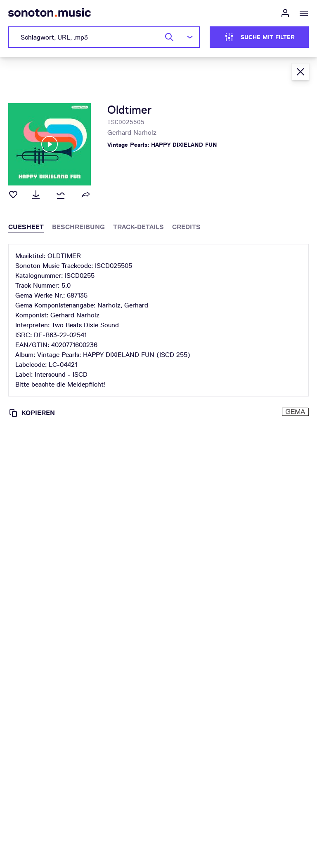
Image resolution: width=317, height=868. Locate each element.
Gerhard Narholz (132, 133)
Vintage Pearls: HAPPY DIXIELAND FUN (162, 145)
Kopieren (32, 413)
